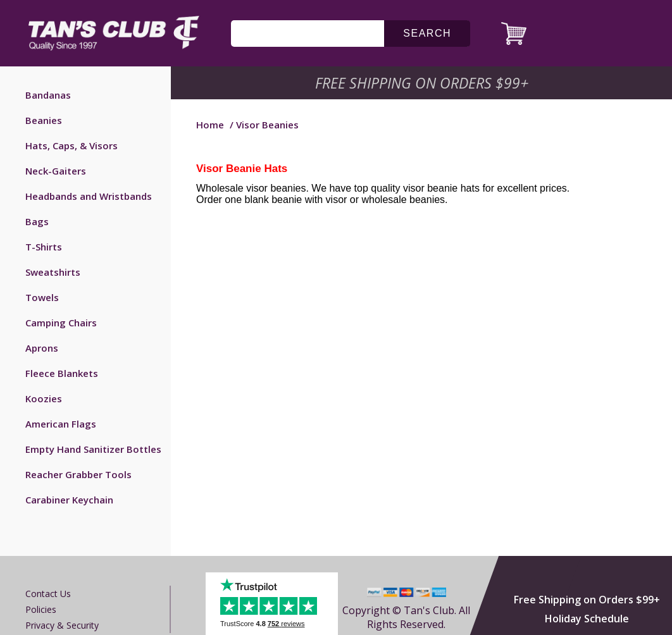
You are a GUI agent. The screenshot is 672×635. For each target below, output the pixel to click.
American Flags (61, 424)
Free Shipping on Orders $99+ (587, 600)
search (427, 33)
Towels (42, 297)
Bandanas (48, 95)
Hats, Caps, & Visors (72, 145)
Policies (41, 609)
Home (210, 125)
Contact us (48, 594)
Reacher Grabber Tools (78, 474)
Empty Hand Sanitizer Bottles (93, 449)
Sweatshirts (53, 272)
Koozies (44, 398)
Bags (37, 221)
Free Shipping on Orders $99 (423, 83)
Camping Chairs (61, 323)
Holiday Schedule (587, 619)
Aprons (42, 348)
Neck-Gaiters (56, 171)
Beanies (44, 120)
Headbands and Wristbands (89, 196)
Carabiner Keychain (69, 500)
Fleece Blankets (62, 373)
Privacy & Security (62, 625)
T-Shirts (44, 247)
